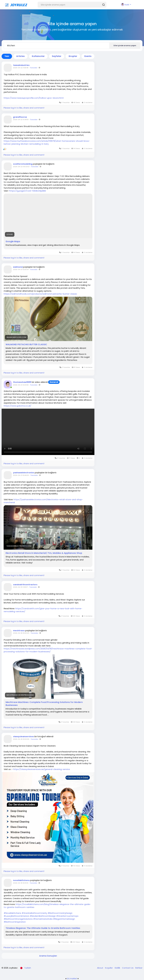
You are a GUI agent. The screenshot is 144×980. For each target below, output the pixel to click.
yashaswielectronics (24, 473)
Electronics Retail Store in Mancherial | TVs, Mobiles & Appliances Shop (44, 553)
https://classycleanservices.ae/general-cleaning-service (42, 769)
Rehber (139, 968)
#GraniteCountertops (67, 916)
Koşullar (109, 968)
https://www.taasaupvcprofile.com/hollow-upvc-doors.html (34, 98)
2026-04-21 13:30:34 (21, 269)
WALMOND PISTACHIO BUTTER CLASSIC (26, 345)
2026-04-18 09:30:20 (21, 633)
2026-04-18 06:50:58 (21, 739)
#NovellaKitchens (12, 913)
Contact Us (128, 968)
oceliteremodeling (23, 164)
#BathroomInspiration (15, 922)
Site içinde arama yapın (125, 46)
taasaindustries (21, 65)
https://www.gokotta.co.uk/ (17, 406)
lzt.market (72, 978)
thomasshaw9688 (22, 382)
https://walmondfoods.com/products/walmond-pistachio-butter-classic (40, 294)
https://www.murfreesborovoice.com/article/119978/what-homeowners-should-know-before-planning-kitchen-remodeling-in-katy (47, 142)
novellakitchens (21, 880)
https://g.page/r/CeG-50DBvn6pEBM (28, 191)
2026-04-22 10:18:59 (21, 120)
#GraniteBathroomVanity (34, 913)
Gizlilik (118, 968)
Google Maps (13, 242)
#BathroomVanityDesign (60, 913)
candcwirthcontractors (25, 585)
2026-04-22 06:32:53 (21, 167)
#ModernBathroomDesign (43, 916)
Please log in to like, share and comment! (24, 108)
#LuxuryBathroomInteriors (17, 916)
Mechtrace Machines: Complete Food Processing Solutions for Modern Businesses (44, 704)
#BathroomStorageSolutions (18, 919)
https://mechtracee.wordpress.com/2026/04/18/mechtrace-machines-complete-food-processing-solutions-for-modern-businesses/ (48, 650)
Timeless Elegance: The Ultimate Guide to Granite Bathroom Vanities (43, 928)
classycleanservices (23, 736)
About (100, 968)
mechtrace (19, 631)
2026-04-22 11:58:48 (21, 68)
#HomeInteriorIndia (43, 919)
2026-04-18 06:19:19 (21, 883)
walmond (18, 267)
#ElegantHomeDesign (64, 919)
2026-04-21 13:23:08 (21, 385)
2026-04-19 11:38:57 (20, 587)
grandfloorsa (20, 117)
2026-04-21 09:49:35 (21, 475)
